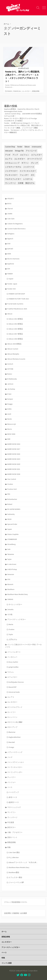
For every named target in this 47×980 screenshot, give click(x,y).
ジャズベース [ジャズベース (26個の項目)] (29, 167)
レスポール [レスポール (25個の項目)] (28, 179)
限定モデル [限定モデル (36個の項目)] (30, 183)
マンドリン (11, 812)
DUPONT (10, 249)
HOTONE (10, 369)
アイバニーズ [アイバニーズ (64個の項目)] (31, 151)
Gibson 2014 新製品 (16, 324)
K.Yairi (9, 394)
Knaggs (10, 404)
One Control (12, 479)
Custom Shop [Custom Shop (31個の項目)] (10, 147)
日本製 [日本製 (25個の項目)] (21, 183)
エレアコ (11, 697)
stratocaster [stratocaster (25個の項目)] (37, 147)
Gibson (10, 314)
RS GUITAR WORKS (14, 509)
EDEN (9, 254)
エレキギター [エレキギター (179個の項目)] (20, 159)
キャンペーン (12, 717)
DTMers (7, 902)
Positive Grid (12, 489)
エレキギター (26, 91)
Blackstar (12, 732)
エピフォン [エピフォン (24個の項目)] (25, 155)
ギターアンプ (12, 727)
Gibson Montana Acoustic (16, 359)
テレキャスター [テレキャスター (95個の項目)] (11, 175)
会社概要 (24, 913)
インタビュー (12, 657)
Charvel (10, 209)
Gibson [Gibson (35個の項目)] (27, 147)
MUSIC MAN (11, 434)
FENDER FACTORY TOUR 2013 (19, 299)
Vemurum (11, 574)
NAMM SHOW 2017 (14, 449)
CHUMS (10, 214)
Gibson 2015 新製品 (16, 329)
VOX (9, 579)
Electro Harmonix (13, 259)
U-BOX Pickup (12, 569)
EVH (9, 269)
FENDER (9, 91)
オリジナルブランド (15, 707)
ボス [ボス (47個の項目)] (33, 175)
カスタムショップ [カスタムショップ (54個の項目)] (12, 163)
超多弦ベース (14, 802)
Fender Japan (12, 284)
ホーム (6, 24)
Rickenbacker (12, 499)
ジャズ (10, 757)
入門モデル (13, 640)
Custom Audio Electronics (16, 229)
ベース (10, 787)
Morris (10, 429)
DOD (9, 244)
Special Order (12, 524)
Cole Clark (11, 219)
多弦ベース (13, 797)
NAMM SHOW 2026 (14, 474)
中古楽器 (11, 822)
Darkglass (11, 234)
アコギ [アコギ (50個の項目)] (8, 155)
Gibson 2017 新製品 (16, 334)
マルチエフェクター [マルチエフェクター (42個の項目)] (13, 179)
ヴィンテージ (12, 817)
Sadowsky (11, 514)
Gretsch (10, 364)
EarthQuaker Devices (16, 682)
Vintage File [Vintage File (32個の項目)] (19, 151)
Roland (10, 504)
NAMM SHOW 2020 (14, 464)
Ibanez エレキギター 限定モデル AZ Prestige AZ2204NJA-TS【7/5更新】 (21, 120)
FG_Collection (14, 857)
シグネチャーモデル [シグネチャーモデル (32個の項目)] (13, 167)
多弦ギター (11, 827)
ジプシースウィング (15, 752)
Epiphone (11, 264)
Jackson (10, 384)
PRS (9, 494)
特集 (9, 847)
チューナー (11, 777)
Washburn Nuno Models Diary (18, 594)
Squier (11, 279)
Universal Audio (14, 692)
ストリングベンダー (15, 772)
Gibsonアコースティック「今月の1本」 (23, 862)
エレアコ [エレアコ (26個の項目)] (9, 159)
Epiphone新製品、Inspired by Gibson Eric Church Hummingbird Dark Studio (22, 110)
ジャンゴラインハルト (16, 762)
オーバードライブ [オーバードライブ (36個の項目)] (34, 159)
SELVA (9, 519)
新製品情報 (36, 91)
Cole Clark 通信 (14, 852)
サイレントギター (15, 604)
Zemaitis (10, 609)
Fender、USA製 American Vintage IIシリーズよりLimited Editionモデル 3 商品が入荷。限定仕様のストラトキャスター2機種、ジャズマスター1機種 (24, 125)
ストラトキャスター (15, 767)
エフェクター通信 (15, 877)
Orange (11, 747)
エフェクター (12, 677)
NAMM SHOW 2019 (14, 459)
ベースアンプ (14, 792)
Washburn (11, 589)
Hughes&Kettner (15, 737)
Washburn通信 (14, 872)
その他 (10, 614)
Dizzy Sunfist (13, 662)
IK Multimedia (12, 379)
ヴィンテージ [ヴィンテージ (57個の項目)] (10, 183)
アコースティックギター (17, 619)
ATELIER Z (11, 199)
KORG (9, 409)
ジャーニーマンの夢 (16, 882)
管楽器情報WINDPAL (19, 902)
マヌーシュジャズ (14, 807)
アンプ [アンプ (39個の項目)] (15, 155)
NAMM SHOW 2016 (14, 444)
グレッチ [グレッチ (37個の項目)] (34, 163)
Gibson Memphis (13, 354)
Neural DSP (13, 687)
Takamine (11, 554)
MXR (9, 439)
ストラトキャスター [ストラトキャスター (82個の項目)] (28, 171)
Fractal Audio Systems (15, 304)
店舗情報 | (16, 913)
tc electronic (12, 564)
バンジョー (11, 782)
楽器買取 (8, 913)
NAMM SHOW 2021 (14, 469)
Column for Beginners (15, 224)
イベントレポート (14, 652)
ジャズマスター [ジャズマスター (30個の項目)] (11, 171)
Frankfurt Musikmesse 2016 (17, 309)
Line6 (9, 414)
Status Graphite (13, 534)
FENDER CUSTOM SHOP (17, 294)
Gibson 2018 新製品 (16, 339)
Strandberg (11, 544)
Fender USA (17, 91)
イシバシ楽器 (7, 963)
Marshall (12, 742)
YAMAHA (10, 599)
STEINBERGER (12, 539)
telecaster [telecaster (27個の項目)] (9, 151)
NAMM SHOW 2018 (14, 454)
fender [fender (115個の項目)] (20, 147)
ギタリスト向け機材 (15, 722)
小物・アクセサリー (15, 832)
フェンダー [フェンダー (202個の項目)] (24, 175)
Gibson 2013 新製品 (16, 319)
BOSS (9, 204)
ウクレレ (11, 672)
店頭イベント (12, 837)
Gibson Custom (13, 349)
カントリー (11, 712)
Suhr (9, 549)
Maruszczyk (12, 424)
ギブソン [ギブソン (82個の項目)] (25, 163)
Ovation (10, 484)
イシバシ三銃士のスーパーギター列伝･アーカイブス (23, 646)
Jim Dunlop (11, 389)
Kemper (10, 399)
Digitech (10, 239)
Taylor (9, 559)
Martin (10, 419)
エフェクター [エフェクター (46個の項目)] (37, 155)
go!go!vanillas (14, 667)
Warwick (10, 584)
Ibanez (10, 374)
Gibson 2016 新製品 (14, 344)
